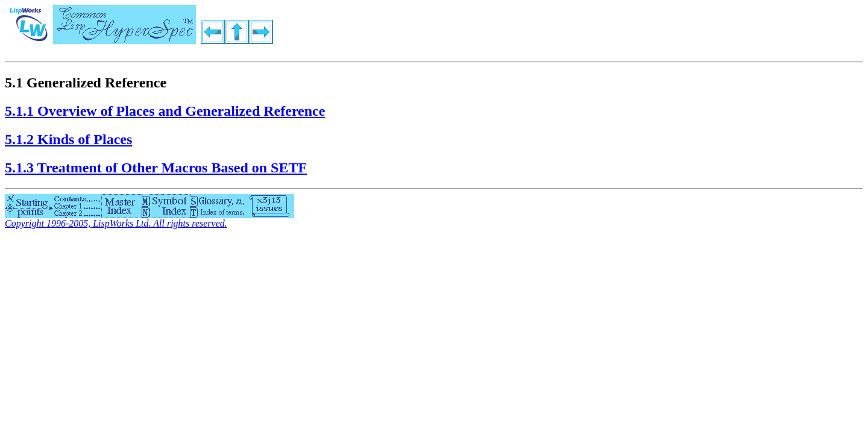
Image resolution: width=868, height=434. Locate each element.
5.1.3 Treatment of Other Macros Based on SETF (156, 168)
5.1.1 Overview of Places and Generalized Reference (165, 111)
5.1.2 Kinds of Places (68, 139)
